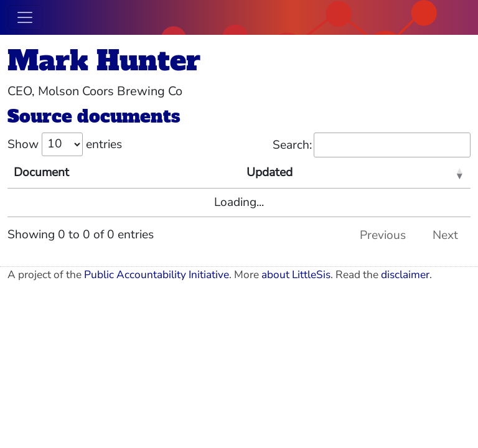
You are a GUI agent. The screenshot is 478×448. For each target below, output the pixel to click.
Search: (372, 145)
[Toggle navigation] (25, 17)
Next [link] (445, 235)
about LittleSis (296, 275)
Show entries (65, 144)
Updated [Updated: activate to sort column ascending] (269, 172)
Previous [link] (383, 235)
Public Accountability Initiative (157, 275)
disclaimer (405, 275)
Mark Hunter (104, 61)
